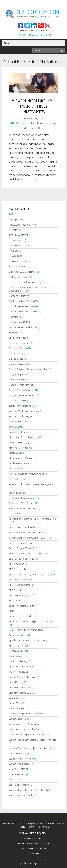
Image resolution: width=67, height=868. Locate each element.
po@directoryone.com (33, 863)
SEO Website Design (20, 595)
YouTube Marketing (19, 785)
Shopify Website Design (21, 606)
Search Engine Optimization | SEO (27, 538)
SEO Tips (14, 590)
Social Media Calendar (21, 616)
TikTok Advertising (19, 656)
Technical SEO (17, 651)
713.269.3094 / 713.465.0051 (35, 35)
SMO (11, 611)
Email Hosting (16, 333)
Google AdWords (18, 364)
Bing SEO (14, 256)
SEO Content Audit (19, 569)
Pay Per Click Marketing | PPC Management (32, 484)
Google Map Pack (18, 375)
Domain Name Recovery (22, 306)
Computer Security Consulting (25, 282)
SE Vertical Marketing (20, 527)
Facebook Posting (18, 348)
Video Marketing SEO (20, 693)
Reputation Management (23, 498)
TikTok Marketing (18, 661)
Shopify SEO (15, 601)
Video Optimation (18, 698)
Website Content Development (26, 724)
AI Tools (13, 230)
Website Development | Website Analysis (31, 748)
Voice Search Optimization (23, 709)
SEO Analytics (16, 564)
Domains (14, 317)
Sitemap (44, 827)
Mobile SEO (15, 453)
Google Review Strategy (22, 390)
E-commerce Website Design (25, 327)
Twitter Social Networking (22, 677)
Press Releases (17, 493)
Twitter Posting (17, 672)
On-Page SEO (16, 469)
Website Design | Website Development (30, 735)
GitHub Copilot (16, 359)
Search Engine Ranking (21, 543)
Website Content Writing (22, 729)
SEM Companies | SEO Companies (27, 554)
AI (10, 214)
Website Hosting (18, 754)
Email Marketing (17, 338)
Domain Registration (33, 833)
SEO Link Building (18, 580)
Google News (16, 380)
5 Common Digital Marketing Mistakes (33, 106)
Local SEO (14, 427)
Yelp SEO (14, 780)
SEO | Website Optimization (24, 559)
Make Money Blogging (21, 443)
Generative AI (16, 354)
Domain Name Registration (23, 312)
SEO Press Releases (20, 585)
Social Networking (18, 635)
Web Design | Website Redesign (26, 714)
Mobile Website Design (21, 458)
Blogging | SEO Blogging (22, 272)
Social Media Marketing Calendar (27, 630)
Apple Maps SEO (18, 246)
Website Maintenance (21, 759)
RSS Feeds (15, 514)
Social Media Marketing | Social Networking (32, 622)
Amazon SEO (16, 241)
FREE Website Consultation (35, 31)
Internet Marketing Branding (24, 411)
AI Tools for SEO (17, 235)
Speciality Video (17, 646)
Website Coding (17, 719)
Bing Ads (14, 251)
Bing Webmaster (18, 261)
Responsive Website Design (24, 509)
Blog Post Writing (18, 267)
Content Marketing (19, 296)
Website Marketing (19, 764)
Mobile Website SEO (19, 463)
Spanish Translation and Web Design (29, 640)
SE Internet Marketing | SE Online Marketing (32, 519)
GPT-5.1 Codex (17, 401)
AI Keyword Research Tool (23, 225)
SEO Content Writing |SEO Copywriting (30, 575)
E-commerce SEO (18, 322)
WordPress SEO (17, 769)
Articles (33, 854)
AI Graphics (15, 220)
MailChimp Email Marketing (23, 437)
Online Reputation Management (26, 474)
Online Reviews (17, 479)
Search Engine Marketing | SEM (26, 533)
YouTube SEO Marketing (22, 795)
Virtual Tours (15, 703)
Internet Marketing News (42, 123)
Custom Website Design (22, 301)
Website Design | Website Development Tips (32, 740)
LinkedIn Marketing (19, 422)
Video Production (33, 848)
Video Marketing (18, 688)
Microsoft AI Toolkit (19, 448)
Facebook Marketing (20, 343)
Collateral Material (19, 277)
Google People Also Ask (21, 385)
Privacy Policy (26, 827)
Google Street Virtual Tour (23, 395)
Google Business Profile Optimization (28, 369)
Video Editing (16, 682)
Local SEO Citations (19, 432)
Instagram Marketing (20, 406)
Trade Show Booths (19, 667)
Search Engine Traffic (20, 548)
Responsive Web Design (22, 503)
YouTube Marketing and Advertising (28, 790)
